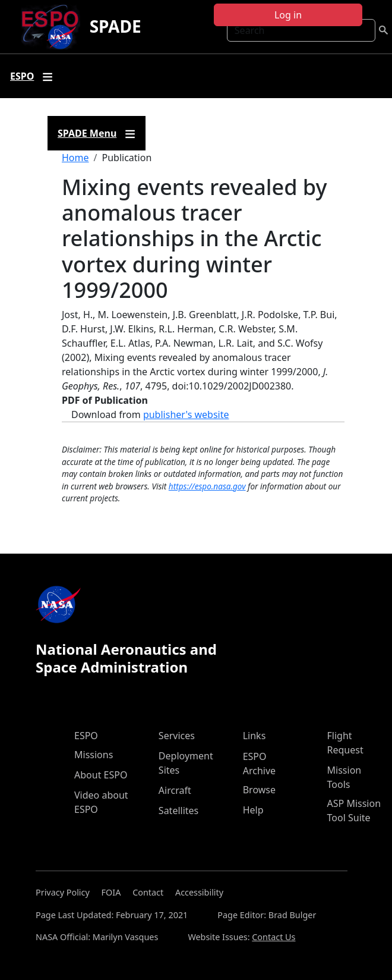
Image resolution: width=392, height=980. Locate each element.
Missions (94, 755)
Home (75, 158)
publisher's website (186, 414)
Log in (288, 15)
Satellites (178, 811)
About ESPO (101, 775)
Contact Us (274, 937)
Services (177, 736)
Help (253, 810)
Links (255, 736)
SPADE (116, 26)
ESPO (86, 736)
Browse (259, 790)
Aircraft (175, 790)
